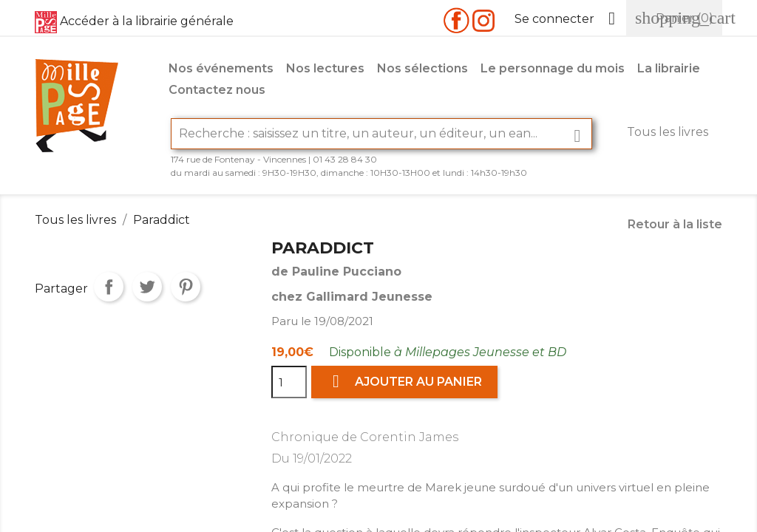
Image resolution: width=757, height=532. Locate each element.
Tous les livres (668, 132)
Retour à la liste (675, 224)
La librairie (669, 68)
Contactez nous (217, 90)
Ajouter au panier (404, 382)
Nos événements (221, 68)
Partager (109, 287)
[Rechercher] (381, 134)
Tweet (147, 287)
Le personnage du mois (553, 68)
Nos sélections (422, 68)
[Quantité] (289, 382)
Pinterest (186, 287)
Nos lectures (325, 68)
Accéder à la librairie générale (147, 21)
